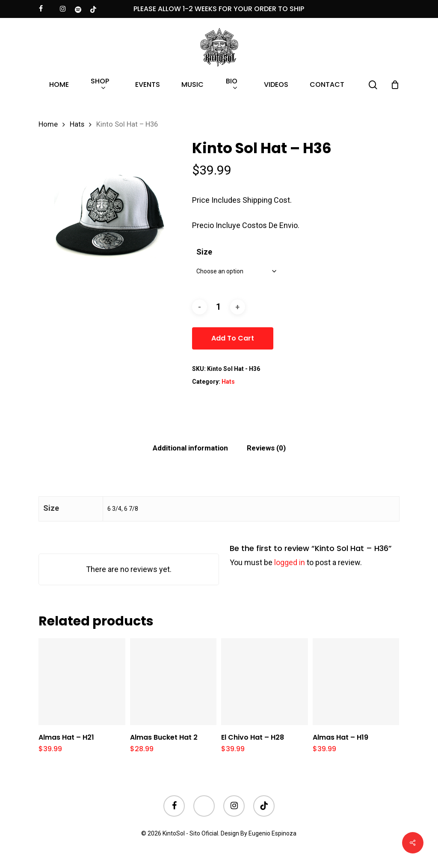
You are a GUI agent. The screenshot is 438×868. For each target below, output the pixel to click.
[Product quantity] (219, 307)
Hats (77, 124)
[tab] (190, 448)
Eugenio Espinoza (272, 833)
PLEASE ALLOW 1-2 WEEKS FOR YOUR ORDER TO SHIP (219, 9)
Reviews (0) (266, 448)
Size (204, 252)
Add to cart (233, 338)
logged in (290, 562)
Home (48, 124)
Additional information (190, 448)
